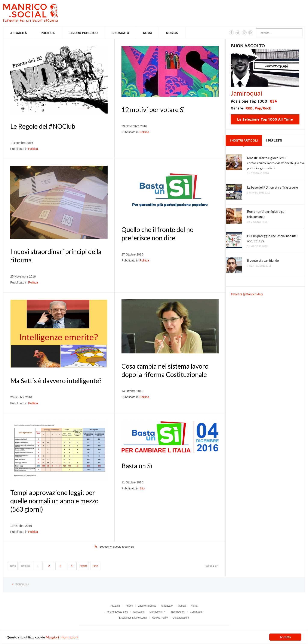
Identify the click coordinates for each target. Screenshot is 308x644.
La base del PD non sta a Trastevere (272, 187)
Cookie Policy (160, 618)
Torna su (22, 585)
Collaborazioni (181, 618)
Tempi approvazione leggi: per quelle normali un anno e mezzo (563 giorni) (54, 501)
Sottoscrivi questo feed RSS (117, 547)
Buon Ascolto (248, 46)
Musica (172, 33)
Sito (142, 488)
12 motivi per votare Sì (153, 109)
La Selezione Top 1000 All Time (265, 119)
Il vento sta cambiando (263, 260)
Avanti (83, 566)
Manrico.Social (40, 13)
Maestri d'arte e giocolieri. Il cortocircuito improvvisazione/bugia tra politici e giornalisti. (275, 163)
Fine (95, 566)
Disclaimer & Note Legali (133, 618)
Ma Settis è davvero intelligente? (56, 381)
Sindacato (120, 33)
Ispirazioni (139, 612)
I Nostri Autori (177, 612)
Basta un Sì (137, 466)
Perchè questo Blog (117, 612)
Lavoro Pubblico (83, 33)
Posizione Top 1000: (254, 101)
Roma (148, 33)
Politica (48, 33)
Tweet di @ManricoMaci (247, 294)
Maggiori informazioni (62, 637)
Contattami (196, 612)
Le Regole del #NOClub (43, 126)
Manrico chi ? (157, 612)
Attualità (19, 33)
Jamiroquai (247, 93)
